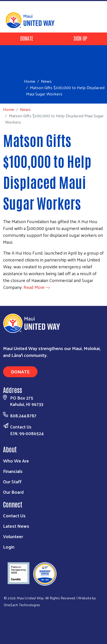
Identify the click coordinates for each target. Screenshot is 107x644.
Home (30, 81)
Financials (13, 471)
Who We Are (16, 461)
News (46, 81)
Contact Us (21, 427)
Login (9, 547)
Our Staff (12, 481)
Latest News (16, 526)
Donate (27, 38)
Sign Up (80, 38)
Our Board (13, 492)
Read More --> (37, 287)
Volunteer (13, 536)
